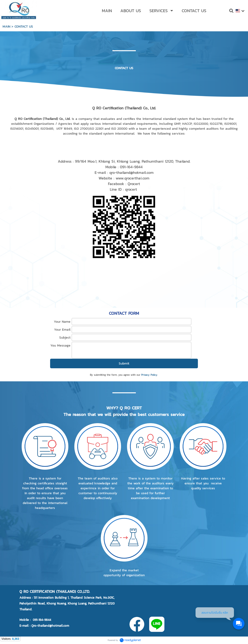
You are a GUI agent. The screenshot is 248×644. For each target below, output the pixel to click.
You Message (60, 345)
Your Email (62, 330)
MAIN (6, 27)
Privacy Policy (149, 375)
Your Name (62, 322)
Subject (65, 338)
